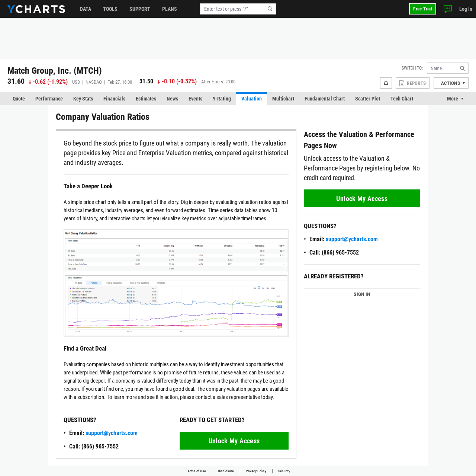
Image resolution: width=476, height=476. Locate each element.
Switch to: (412, 68)
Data (86, 9)
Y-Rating (222, 99)
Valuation (252, 99)
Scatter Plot (368, 99)
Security (284, 471)
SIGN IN (362, 294)
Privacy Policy (256, 471)
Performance (49, 99)
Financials (114, 99)
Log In (466, 9)
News (172, 99)
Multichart (283, 99)
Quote (19, 99)
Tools (110, 9)
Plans (170, 9)
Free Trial (423, 9)
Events (195, 99)
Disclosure (226, 471)
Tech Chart (402, 99)
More (453, 99)
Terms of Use (196, 471)
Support (140, 9)
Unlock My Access (234, 441)
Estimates (146, 99)
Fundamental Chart (325, 99)
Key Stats (83, 99)
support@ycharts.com (112, 433)
